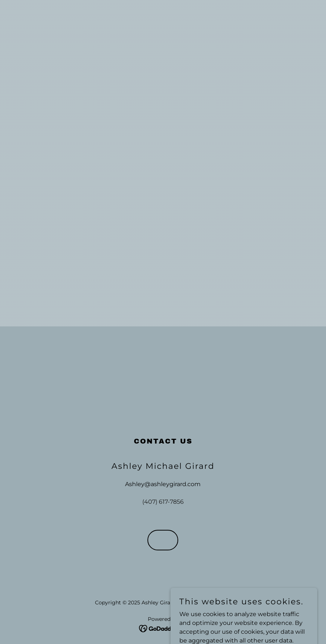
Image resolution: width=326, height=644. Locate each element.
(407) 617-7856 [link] (163, 502)
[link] (163, 628)
